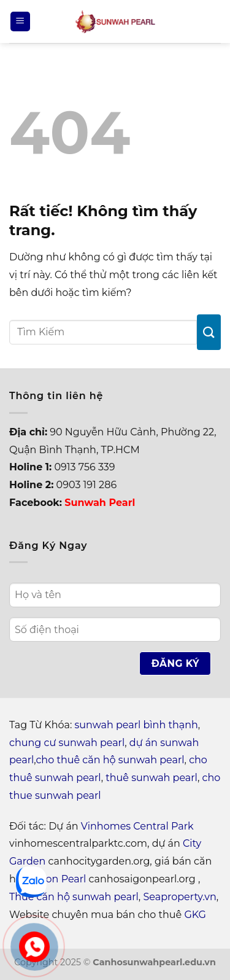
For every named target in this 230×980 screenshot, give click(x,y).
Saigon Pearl (55, 879)
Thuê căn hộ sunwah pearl (74, 897)
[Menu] (20, 22)
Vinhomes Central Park (137, 826)
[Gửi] (209, 332)
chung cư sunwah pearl (67, 743)
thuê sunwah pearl (151, 778)
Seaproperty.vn (179, 897)
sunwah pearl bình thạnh (136, 725)
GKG (195, 915)
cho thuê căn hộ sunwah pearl (110, 760)
